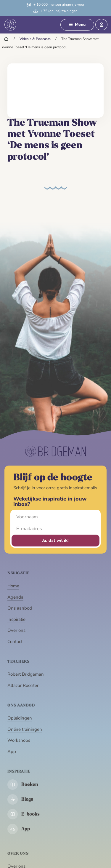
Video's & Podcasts (35, 39)
